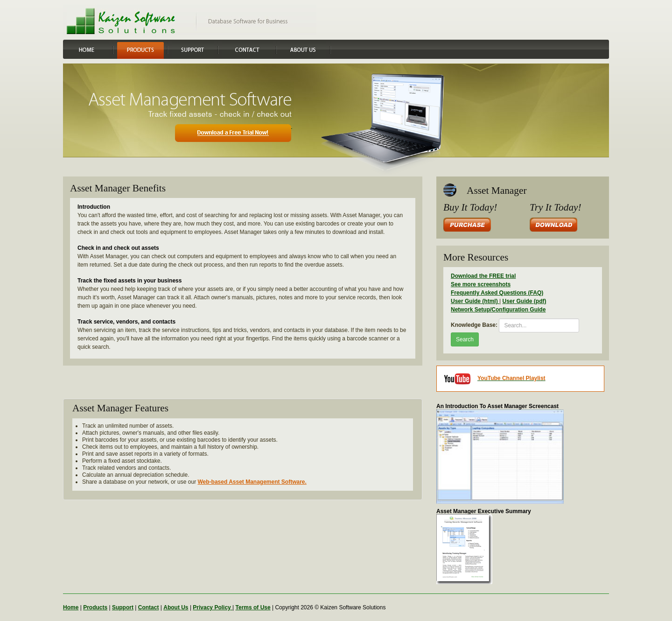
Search (465, 339)
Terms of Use (253, 607)
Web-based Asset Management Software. (252, 482)
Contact (149, 607)
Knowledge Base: (474, 325)
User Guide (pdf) (524, 301)
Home (71, 607)
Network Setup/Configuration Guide (498, 310)
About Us (176, 607)
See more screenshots (481, 284)
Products (95, 607)
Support (123, 607)
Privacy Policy (213, 607)
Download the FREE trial (483, 276)
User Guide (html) (475, 301)
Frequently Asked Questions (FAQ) (497, 293)
